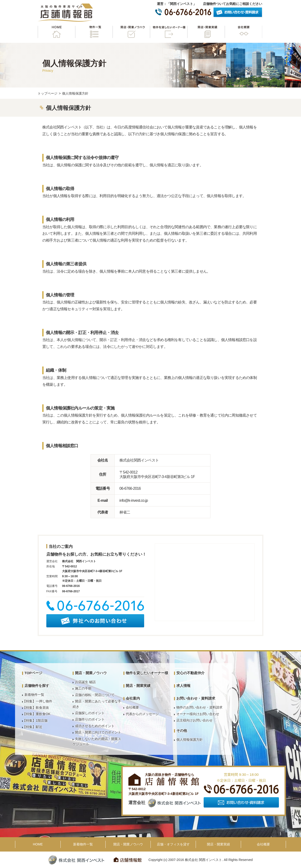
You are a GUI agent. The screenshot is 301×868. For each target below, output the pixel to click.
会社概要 (243, 32)
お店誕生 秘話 (85, 682)
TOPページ (33, 673)
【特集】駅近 (32, 727)
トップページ (48, 93)
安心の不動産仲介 (190, 673)
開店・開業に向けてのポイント (98, 732)
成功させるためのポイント (95, 726)
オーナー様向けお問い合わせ (198, 714)
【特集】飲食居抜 (36, 708)
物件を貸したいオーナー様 (169, 32)
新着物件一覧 (34, 695)
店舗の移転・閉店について (95, 695)
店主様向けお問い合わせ (194, 720)
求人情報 (183, 686)
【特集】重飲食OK (36, 714)
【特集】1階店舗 (35, 721)
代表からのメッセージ (142, 714)
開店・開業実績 (206, 32)
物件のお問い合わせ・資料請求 (199, 707)
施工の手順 (83, 688)
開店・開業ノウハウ (131, 32)
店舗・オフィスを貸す (173, 844)
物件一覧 (94, 32)
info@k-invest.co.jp (134, 500)
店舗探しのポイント (90, 713)
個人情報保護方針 (190, 740)
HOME (56, 32)
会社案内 (133, 698)
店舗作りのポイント (90, 719)
